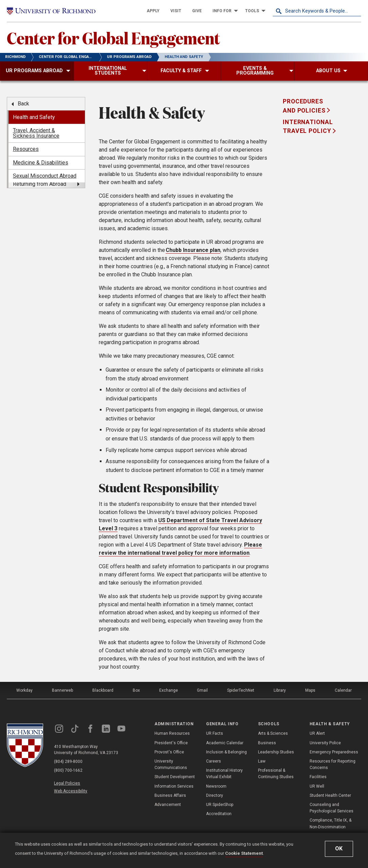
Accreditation (219, 814)
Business (267, 743)
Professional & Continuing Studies (276, 774)
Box (136, 690)
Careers (214, 761)
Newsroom (216, 786)
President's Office (171, 743)
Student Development (175, 777)
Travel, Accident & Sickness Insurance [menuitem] (36, 133)
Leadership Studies (276, 752)
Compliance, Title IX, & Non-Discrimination (330, 823)
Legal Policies (67, 783)
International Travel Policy (308, 126)
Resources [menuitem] (26, 149)
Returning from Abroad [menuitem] (40, 184)
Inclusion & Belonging (226, 752)
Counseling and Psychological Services (332, 808)
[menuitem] (153, 11)
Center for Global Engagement (113, 38)
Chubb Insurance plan (193, 250)
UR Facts (215, 733)
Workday (24, 690)
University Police (325, 743)
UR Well (317, 786)
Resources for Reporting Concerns (333, 764)
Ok (339, 849)
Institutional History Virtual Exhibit (224, 774)
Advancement (168, 805)
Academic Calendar (225, 743)
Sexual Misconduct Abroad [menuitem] (45, 176)
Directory (215, 795)
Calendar (343, 690)
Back (23, 104)
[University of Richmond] (51, 11)
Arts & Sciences (273, 733)
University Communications (171, 764)
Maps (310, 690)
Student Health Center (330, 795)
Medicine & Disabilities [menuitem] (41, 163)
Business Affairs (170, 795)
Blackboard (103, 690)
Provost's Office (169, 752)
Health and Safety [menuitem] (34, 117)
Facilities (318, 777)
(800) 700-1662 (68, 770)
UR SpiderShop (220, 805)
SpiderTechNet (241, 690)
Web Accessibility (71, 791)
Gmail (202, 690)
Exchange (169, 690)
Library (280, 690)
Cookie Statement (244, 853)
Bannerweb (62, 690)
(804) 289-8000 (68, 762)
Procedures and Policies (305, 106)
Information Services (174, 786)
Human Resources (172, 733)
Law (262, 761)
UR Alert (317, 733)
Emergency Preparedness (334, 752)
